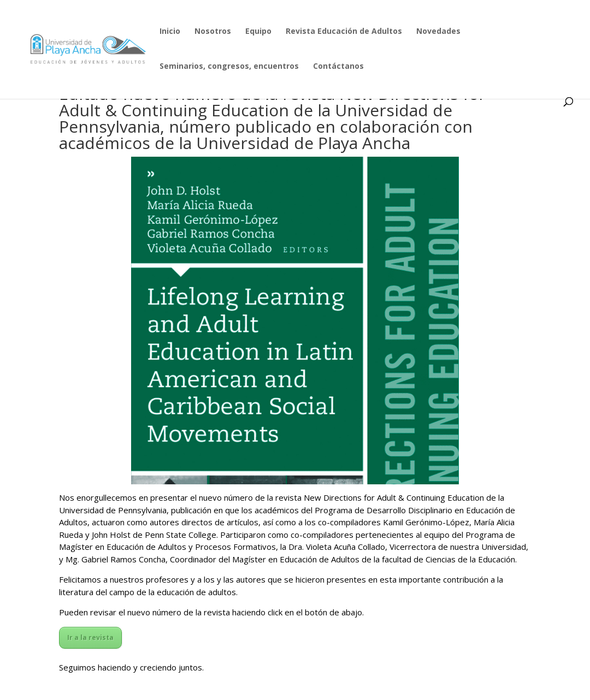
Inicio (170, 32)
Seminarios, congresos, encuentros (229, 67)
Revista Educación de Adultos (344, 32)
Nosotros (213, 32)
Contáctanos (338, 67)
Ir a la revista (90, 637)
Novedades (438, 32)
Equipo (258, 32)
